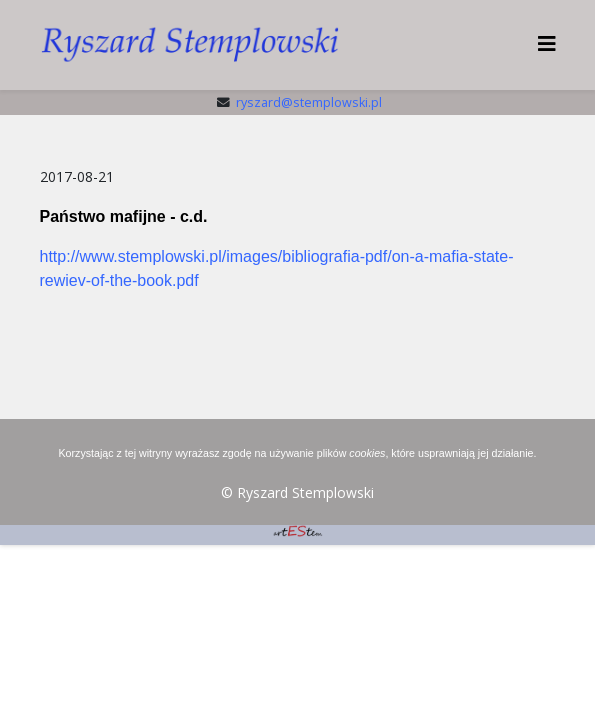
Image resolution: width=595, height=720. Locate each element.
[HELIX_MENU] (547, 43)
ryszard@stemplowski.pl (309, 102)
